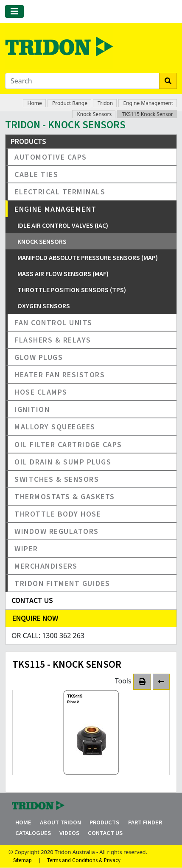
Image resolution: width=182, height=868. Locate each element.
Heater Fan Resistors (60, 375)
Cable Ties (36, 174)
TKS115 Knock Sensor (147, 114)
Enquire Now (35, 618)
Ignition (32, 409)
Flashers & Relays (53, 340)
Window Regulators (57, 531)
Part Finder (145, 822)
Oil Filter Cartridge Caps (68, 444)
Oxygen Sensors (44, 306)
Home (35, 103)
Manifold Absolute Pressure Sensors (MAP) (88, 257)
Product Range (70, 103)
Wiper (26, 549)
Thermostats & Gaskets (65, 496)
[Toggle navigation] (14, 11)
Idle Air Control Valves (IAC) (63, 225)
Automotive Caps (51, 157)
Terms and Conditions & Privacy (84, 860)
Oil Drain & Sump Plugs (63, 462)
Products (104, 822)
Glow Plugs (39, 357)
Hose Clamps (41, 392)
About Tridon (60, 822)
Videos (69, 833)
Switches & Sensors (57, 479)
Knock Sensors (94, 114)
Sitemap (22, 860)
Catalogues (33, 833)
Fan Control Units (53, 322)
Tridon (105, 103)
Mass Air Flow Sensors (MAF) (63, 274)
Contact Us (105, 833)
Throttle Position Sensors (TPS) (72, 290)
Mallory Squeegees (55, 427)
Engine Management (148, 103)
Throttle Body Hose (58, 514)
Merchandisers (46, 566)
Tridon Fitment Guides (62, 583)
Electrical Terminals (60, 192)
